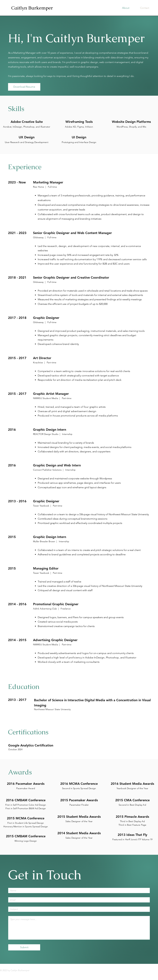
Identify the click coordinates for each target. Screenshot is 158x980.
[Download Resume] (24, 87)
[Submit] (24, 947)
